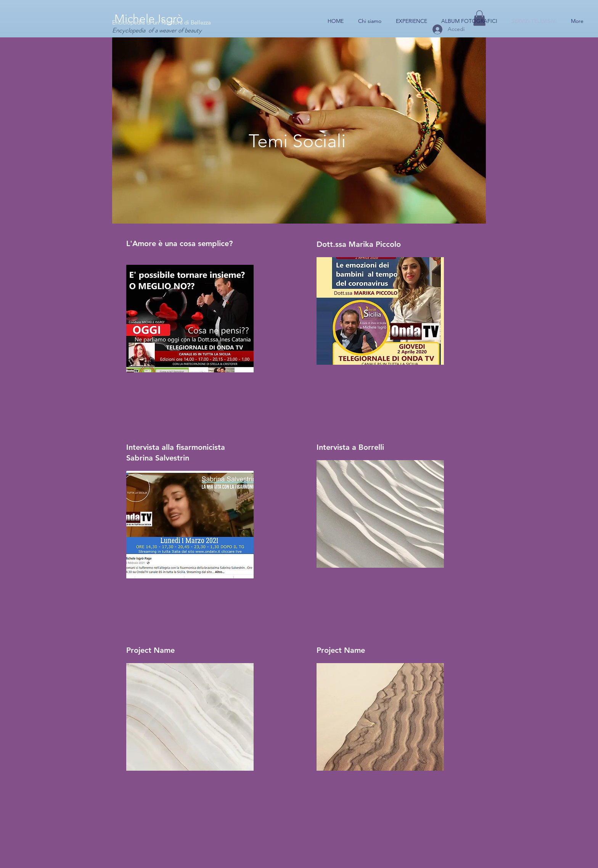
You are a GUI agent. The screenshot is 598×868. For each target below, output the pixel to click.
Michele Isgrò (149, 19)
